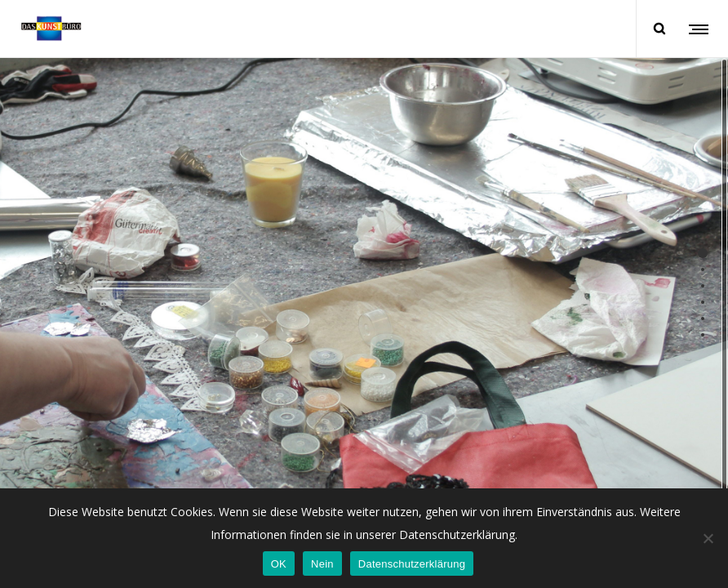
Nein (322, 564)
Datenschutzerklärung (412, 564)
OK (279, 564)
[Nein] (708, 538)
